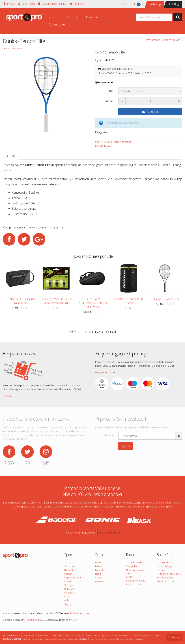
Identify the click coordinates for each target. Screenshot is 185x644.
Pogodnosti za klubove (169, 574)
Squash (108, 142)
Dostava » (8, 396)
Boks (67, 600)
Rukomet (69, 589)
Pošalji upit (150, 112)
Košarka (68, 581)
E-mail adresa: (107, 435)
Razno (92, 17)
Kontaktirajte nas (165, 578)
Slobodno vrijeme (136, 581)
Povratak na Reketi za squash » (164, 40)
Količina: (109, 101)
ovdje (84, 639)
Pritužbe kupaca (165, 581)
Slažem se (174, 637)
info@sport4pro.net (79, 613)
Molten (99, 581)
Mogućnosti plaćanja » (107, 372)
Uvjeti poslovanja (166, 562)
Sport (54, 17)
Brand (73, 17)
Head (98, 574)
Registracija (26, 4)
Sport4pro (32, 620)
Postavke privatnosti (12, 639)
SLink (75, 620)
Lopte (129, 577)
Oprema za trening (62, 24)
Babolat (99, 570)
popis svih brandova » (109, 533)
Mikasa (99, 566)
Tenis (67, 562)
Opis (10, 156)
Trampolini (132, 566)
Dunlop (108, 146)
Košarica (76, 4)
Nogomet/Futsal (73, 578)
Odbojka (69, 585)
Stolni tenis (70, 566)
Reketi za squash (123, 142)
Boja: (111, 91)
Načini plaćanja (164, 566)
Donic (98, 562)
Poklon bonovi (134, 584)
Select (99, 578)
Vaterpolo (69, 593)
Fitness (68, 597)
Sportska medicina (136, 562)
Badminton (70, 570)
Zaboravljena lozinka (52, 4)
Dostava (161, 570)
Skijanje (68, 604)
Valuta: (132, 4)
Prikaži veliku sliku (13, 48)
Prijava (9, 4)
